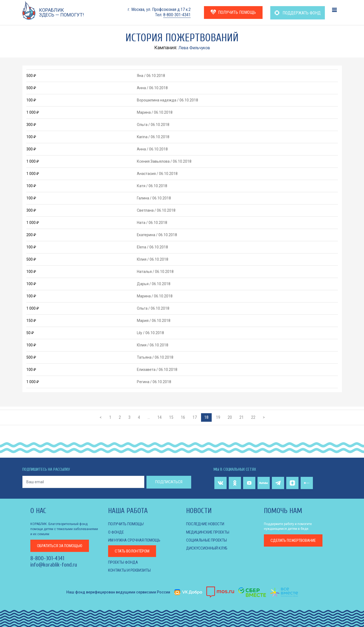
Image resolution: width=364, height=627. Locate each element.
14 (159, 417)
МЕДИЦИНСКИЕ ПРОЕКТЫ (210, 532)
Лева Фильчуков (194, 48)
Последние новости (207, 524)
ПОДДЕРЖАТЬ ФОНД (298, 13)
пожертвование (296, 541)
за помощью (62, 545)
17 (195, 417)
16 (183, 417)
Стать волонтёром (134, 551)
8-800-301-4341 (177, 15)
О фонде (116, 532)
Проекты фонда (124, 562)
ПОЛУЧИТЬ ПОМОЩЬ (233, 12)
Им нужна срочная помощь (136, 540)
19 (218, 417)
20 (230, 417)
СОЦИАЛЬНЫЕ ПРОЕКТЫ (208, 540)
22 (253, 417)
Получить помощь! (128, 524)
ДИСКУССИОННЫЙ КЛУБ (208, 548)
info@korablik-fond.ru (54, 565)
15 (171, 417)
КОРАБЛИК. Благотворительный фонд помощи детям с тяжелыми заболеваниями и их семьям (64, 529)
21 (242, 417)
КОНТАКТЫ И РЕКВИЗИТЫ (132, 570)
